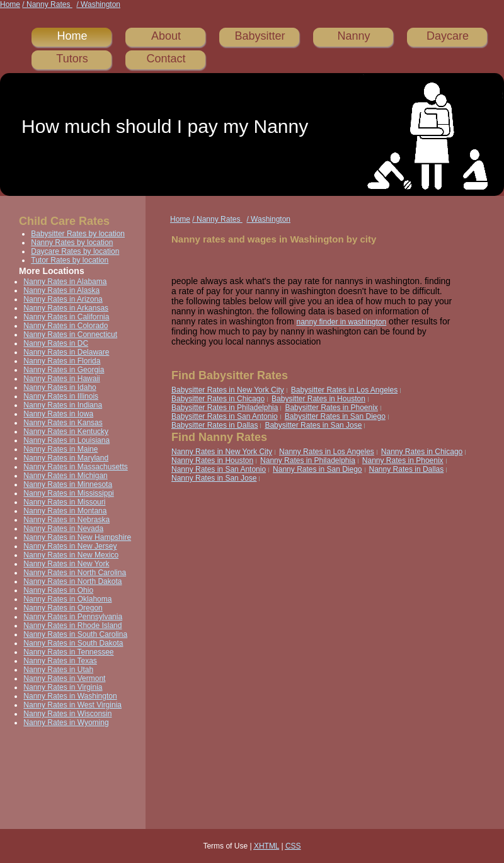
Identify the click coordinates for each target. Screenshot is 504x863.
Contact (166, 59)
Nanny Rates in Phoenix (403, 460)
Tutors (72, 59)
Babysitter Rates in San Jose (313, 425)
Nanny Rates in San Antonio (219, 469)
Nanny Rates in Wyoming (66, 723)
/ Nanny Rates (47, 4)
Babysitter (260, 36)
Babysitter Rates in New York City (228, 390)
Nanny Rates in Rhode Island (72, 626)
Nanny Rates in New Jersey (70, 546)
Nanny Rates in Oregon (63, 608)
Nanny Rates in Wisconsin (67, 714)
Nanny (353, 36)
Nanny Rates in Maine (60, 449)
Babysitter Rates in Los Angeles (344, 390)
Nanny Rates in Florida (62, 361)
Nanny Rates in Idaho (60, 387)
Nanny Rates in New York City (222, 452)
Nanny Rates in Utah (58, 670)
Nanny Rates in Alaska (61, 290)
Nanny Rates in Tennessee (68, 652)
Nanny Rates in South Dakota (73, 643)
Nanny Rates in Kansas (63, 423)
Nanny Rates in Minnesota (68, 484)
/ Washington (98, 4)
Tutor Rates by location (70, 260)
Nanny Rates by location (72, 243)
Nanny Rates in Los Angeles (327, 452)
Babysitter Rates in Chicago (218, 399)
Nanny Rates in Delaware (66, 352)
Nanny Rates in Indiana (63, 405)
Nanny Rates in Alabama (65, 282)
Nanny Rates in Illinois (61, 396)
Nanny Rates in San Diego (317, 469)
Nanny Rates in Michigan (65, 476)
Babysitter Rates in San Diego (335, 416)
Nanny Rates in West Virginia (72, 705)
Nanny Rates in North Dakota (72, 581)
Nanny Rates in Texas (60, 661)
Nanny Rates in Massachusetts (75, 467)
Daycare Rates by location (75, 251)
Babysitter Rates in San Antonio (225, 416)
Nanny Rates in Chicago (422, 452)
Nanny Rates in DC (56, 343)
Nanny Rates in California (66, 317)
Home (10, 4)
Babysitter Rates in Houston (318, 399)
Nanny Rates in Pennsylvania (73, 617)
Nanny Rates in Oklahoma (67, 599)
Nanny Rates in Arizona (63, 299)
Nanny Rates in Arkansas (66, 308)
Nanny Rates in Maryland (66, 458)
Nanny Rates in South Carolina (75, 634)
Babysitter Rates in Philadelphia (225, 408)
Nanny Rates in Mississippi (68, 493)
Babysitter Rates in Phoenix (331, 408)
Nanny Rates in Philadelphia (308, 460)
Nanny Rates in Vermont (64, 678)
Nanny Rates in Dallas (407, 469)
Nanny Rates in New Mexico (71, 555)
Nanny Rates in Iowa (58, 414)
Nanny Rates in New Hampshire (77, 537)
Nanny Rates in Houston (212, 460)
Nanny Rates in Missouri (64, 502)
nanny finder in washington (341, 322)
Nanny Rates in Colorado (66, 326)
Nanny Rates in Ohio (58, 590)
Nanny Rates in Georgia (64, 370)
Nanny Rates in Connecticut (70, 334)
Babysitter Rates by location (78, 234)
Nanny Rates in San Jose (214, 478)
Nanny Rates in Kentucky (66, 431)
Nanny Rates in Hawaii (61, 379)
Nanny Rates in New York (66, 564)
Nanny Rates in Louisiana (66, 440)
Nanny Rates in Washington (70, 696)
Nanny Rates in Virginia (63, 687)
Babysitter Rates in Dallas (215, 425)
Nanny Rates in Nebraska (66, 520)
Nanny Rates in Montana (65, 511)
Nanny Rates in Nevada (63, 529)
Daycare (448, 36)
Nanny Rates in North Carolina (75, 573)
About (166, 36)
